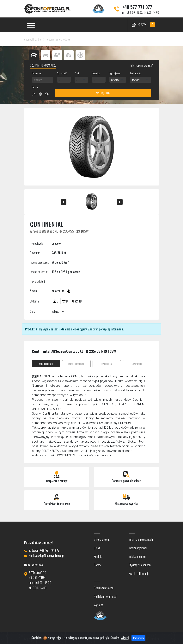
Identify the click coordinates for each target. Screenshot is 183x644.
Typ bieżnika (136, 73)
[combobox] (43, 80)
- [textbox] (59, 80)
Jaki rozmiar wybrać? (141, 66)
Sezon (35, 87)
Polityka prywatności (105, 596)
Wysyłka (98, 605)
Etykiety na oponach (140, 565)
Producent (37, 73)
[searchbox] (43, 80)
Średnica (96, 73)
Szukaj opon (103, 93)
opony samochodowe (59, 39)
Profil (77, 73)
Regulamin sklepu (104, 588)
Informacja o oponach (141, 539)
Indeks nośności (137, 556)
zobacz (58, 311)
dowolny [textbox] (115, 80)
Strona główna (102, 539)
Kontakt (98, 556)
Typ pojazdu (115, 73)
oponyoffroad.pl (33, 39)
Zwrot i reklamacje (139, 574)
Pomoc (98, 565)
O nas (97, 548)
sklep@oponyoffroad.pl (51, 556)
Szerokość (62, 73)
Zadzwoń (93, 329)
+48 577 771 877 (137, 7)
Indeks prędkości (138, 548)
